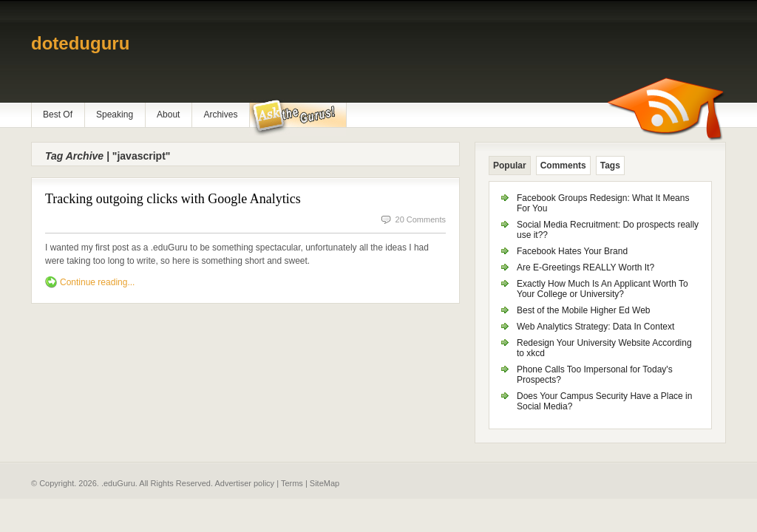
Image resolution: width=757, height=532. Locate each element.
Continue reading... (97, 282)
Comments (563, 166)
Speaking (115, 115)
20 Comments (421, 219)
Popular (510, 166)
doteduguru (80, 43)
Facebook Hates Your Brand (572, 251)
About (168, 115)
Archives (220, 115)
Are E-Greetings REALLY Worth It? (585, 267)
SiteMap (325, 483)
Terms (292, 483)
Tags (610, 166)
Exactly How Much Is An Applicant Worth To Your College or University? (602, 289)
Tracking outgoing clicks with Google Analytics (173, 199)
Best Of (58, 115)
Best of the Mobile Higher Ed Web (584, 310)
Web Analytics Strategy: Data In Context (595, 327)
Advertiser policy (244, 483)
